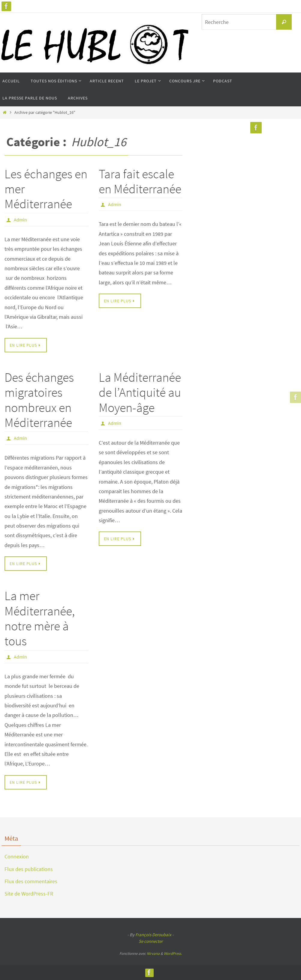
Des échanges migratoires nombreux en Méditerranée (39, 400)
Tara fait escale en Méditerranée (140, 181)
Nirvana (153, 953)
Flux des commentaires (31, 881)
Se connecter (151, 941)
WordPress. (173, 953)
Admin (20, 220)
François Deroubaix (153, 935)
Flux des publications (29, 869)
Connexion (17, 856)
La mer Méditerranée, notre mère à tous (40, 618)
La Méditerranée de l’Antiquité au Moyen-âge (140, 392)
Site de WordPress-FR (29, 894)
